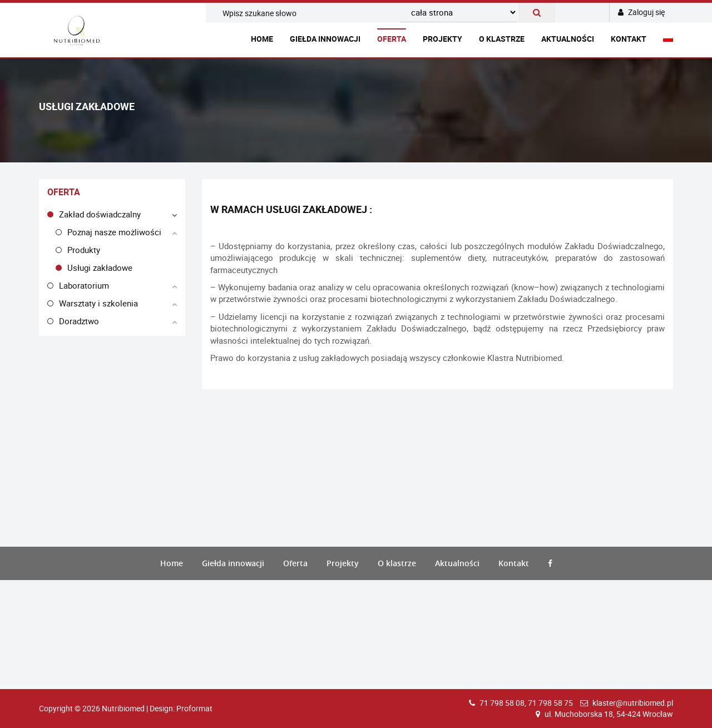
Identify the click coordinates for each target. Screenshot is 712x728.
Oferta (392, 39)
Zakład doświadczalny (100, 214)
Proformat (194, 708)
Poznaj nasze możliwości (114, 232)
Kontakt (629, 39)
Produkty (84, 250)
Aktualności (568, 39)
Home (262, 39)
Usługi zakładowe (100, 268)
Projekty (442, 39)
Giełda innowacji (325, 39)
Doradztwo (79, 321)
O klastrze (502, 39)
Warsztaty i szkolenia (98, 303)
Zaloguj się (641, 12)
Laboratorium (84, 285)
